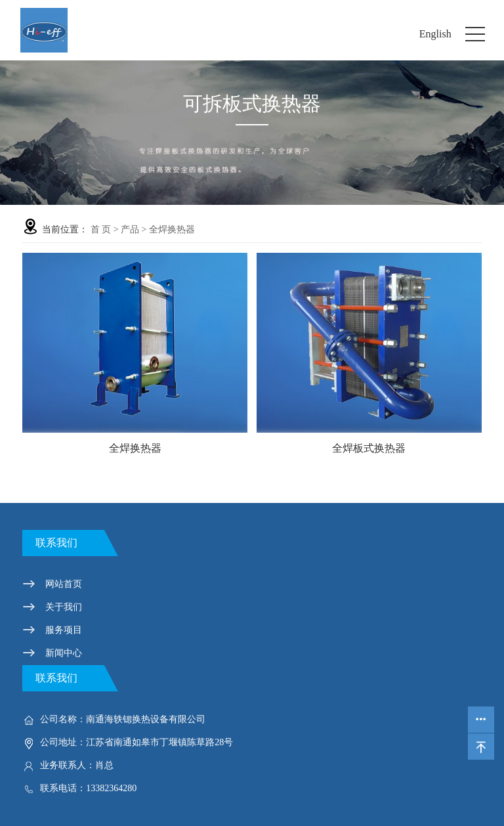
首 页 (101, 229)
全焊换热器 (172, 229)
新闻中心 (64, 653)
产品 (130, 229)
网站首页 (64, 584)
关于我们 (64, 607)
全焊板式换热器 (369, 448)
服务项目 (64, 630)
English (435, 34)
